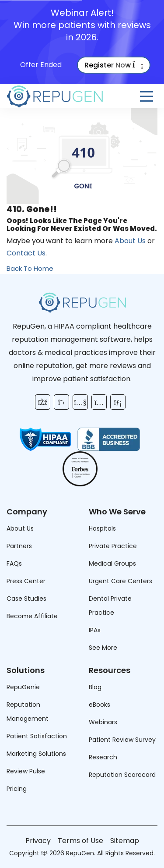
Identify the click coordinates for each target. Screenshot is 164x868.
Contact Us (26, 253)
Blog (95, 687)
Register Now (114, 65)
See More (103, 648)
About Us (130, 241)
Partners (19, 546)
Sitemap (125, 841)
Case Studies (26, 599)
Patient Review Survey (122, 740)
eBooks (99, 705)
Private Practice (113, 546)
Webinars (103, 722)
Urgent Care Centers (120, 581)
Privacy (38, 841)
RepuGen (80, 853)
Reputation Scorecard (122, 775)
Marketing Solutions (36, 754)
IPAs (95, 630)
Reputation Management (28, 712)
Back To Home (30, 268)
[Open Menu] (147, 96)
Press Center (26, 581)
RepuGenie (23, 687)
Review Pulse (26, 771)
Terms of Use (80, 841)
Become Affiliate (32, 616)
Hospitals (102, 528)
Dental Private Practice (110, 606)
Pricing (17, 789)
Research (103, 757)
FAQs (14, 563)
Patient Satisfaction (37, 736)
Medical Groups (112, 563)
